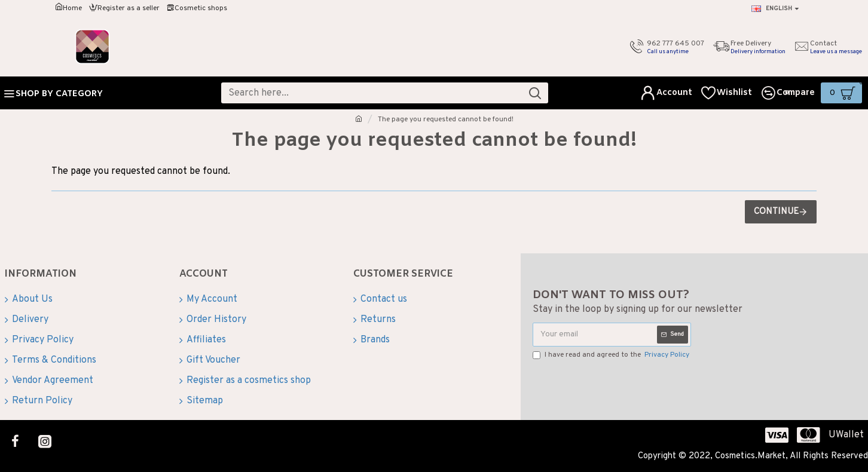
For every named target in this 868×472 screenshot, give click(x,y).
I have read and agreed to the (612, 355)
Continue (776, 212)
